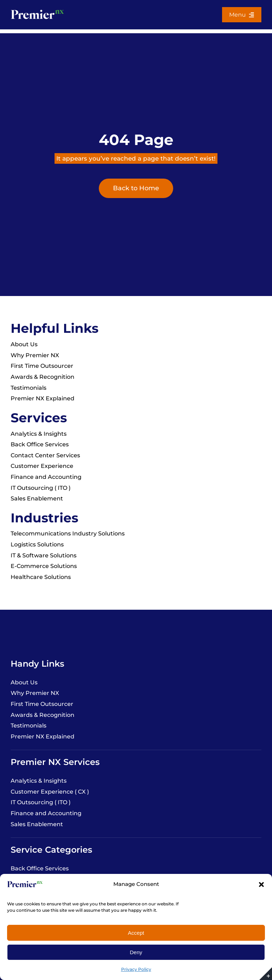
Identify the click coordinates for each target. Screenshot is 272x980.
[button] (261, 885)
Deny (136, 952)
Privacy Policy (136, 969)
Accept (136, 933)
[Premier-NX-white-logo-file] (37, 10)
